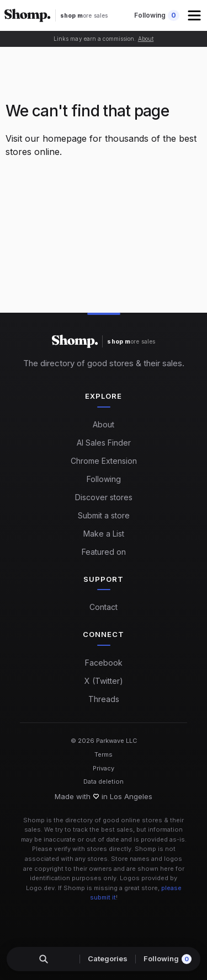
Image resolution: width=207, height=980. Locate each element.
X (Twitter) (104, 681)
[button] (195, 15)
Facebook (104, 663)
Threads (104, 699)
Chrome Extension (104, 461)
